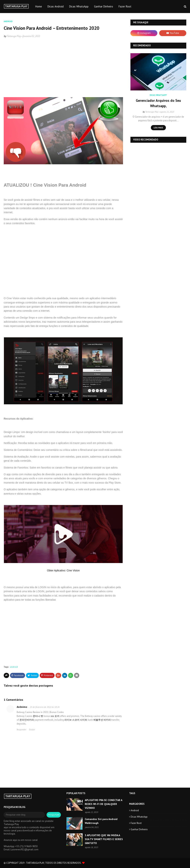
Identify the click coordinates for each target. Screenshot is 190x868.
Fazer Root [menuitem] (125, 6)
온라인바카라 (27, 720)
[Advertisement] (63, 68)
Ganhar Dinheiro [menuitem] (104, 6)
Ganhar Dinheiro (139, 829)
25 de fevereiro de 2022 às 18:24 (45, 707)
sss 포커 (55, 716)
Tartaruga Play (14, 36)
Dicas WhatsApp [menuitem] (79, 6)
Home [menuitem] (39, 6)
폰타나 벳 (38, 716)
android (14, 667)
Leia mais (158, 128)
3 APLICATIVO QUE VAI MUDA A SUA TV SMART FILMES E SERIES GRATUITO (104, 839)
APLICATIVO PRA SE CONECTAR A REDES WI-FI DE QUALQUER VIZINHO (103, 804)
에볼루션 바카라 (102, 720)
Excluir (32, 730)
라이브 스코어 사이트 (76, 720)
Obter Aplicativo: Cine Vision (63, 570)
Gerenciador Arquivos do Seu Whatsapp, (158, 103)
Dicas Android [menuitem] (56, 6)
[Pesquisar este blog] (24, 815)
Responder (22, 730)
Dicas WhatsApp (139, 817)
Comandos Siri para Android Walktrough (101, 821)
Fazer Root (136, 823)
